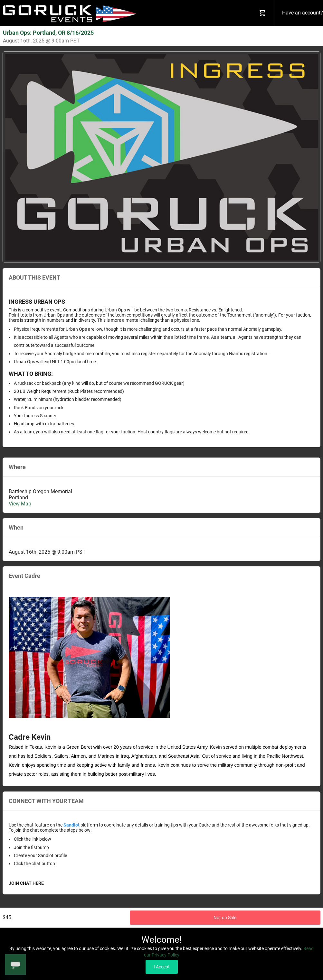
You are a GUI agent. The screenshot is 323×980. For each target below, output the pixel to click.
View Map (20, 504)
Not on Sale (225, 918)
